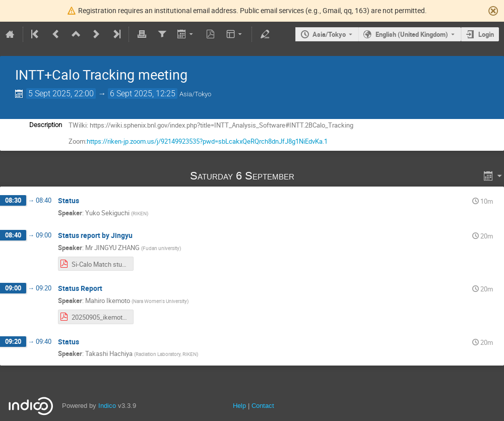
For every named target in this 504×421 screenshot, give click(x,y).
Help (239, 406)
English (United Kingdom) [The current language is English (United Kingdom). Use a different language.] (412, 34)
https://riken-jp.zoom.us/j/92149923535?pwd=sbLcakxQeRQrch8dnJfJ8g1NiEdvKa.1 (207, 141)
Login (486, 34)
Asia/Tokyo (329, 34)
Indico (107, 406)
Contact (263, 406)
